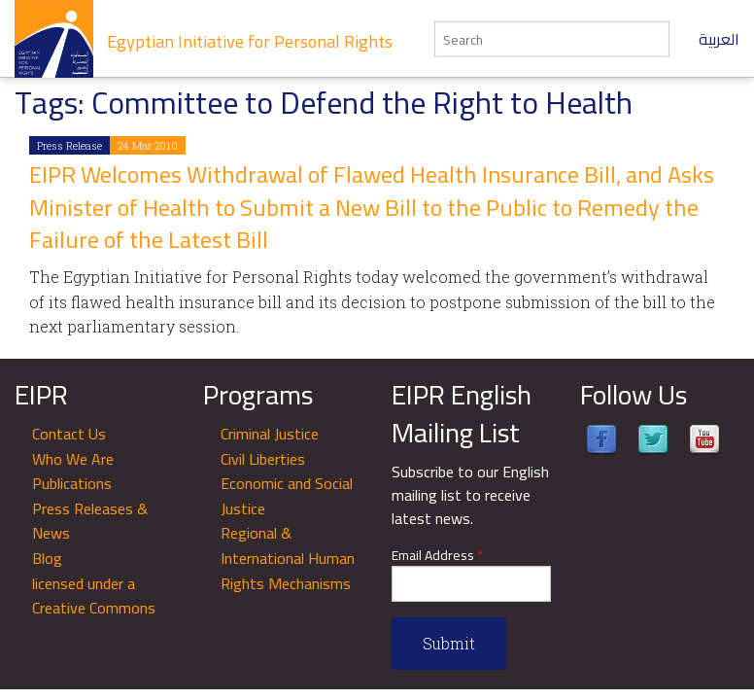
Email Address (437, 556)
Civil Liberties (263, 459)
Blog (47, 558)
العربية (719, 39)
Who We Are (73, 459)
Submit (449, 643)
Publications (72, 483)
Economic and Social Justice (287, 496)
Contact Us (69, 434)
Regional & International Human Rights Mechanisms (288, 558)
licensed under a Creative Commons (94, 596)
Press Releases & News (90, 521)
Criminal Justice (270, 434)
